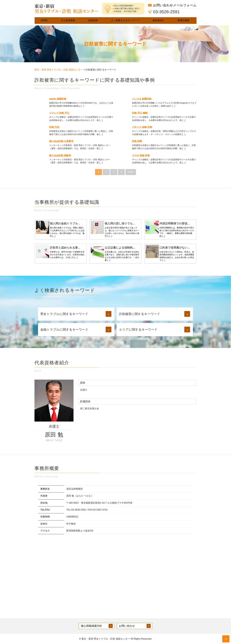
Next (131, 172)
